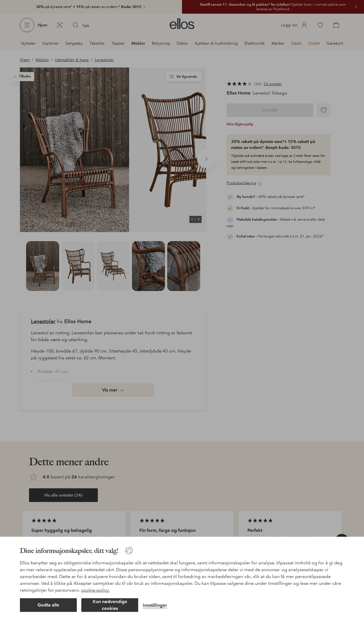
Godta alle (48, 605)
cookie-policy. (95, 590)
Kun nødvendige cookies (110, 605)
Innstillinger (155, 605)
